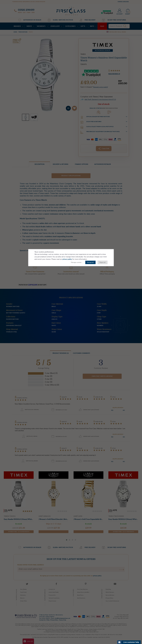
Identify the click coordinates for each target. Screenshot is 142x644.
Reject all (103, 262)
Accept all (90, 262)
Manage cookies (76, 262)
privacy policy (67, 259)
